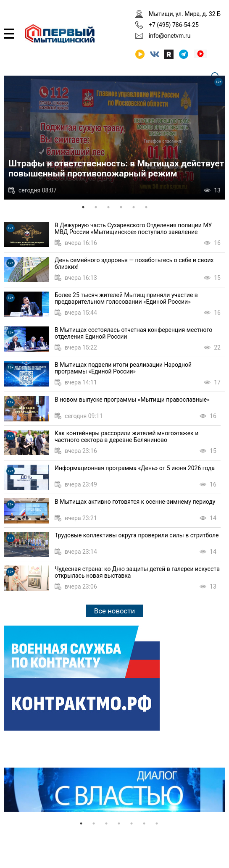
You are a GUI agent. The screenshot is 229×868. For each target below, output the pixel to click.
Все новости (114, 611)
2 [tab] (96, 207)
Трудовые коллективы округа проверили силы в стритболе (137, 535)
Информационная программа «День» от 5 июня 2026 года (135, 468)
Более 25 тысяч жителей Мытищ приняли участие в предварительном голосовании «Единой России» (126, 298)
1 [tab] (83, 207)
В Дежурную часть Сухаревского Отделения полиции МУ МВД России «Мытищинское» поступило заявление (133, 229)
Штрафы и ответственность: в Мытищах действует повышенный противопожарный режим (116, 168)
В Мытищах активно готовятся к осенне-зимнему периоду (135, 502)
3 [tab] (108, 207)
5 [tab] (134, 207)
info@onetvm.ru (170, 36)
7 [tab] (157, 823)
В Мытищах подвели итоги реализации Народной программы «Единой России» (123, 368)
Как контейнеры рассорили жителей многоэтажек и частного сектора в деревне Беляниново (126, 437)
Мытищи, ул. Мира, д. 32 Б (185, 14)
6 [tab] (146, 207)
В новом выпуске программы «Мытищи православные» (132, 400)
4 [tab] (121, 207)
